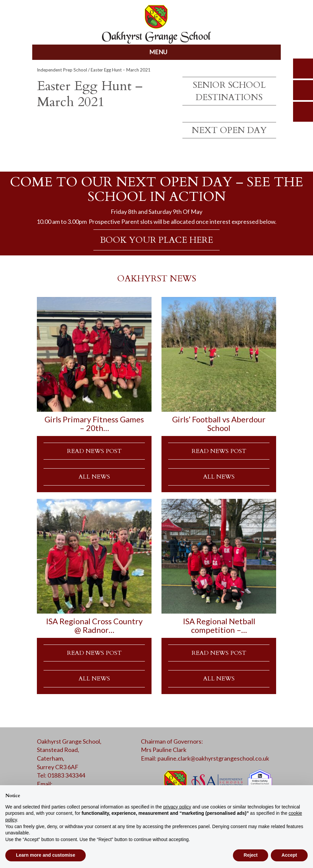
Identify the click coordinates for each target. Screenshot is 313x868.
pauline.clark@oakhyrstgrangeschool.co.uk (213, 758)
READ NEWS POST (94, 451)
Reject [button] (251, 855)
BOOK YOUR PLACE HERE (156, 240)
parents (303, 90)
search (303, 69)
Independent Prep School (62, 70)
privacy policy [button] (177, 807)
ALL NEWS (94, 477)
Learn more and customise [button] (46, 855)
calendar (303, 112)
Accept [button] (289, 855)
